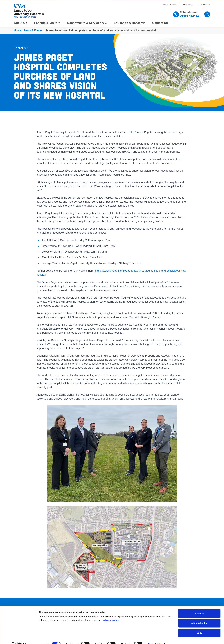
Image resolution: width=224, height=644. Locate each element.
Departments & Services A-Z (87, 23)
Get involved (187, 5)
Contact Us (160, 23)
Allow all (199, 608)
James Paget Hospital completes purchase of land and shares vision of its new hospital (101, 30)
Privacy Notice (111, 614)
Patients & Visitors (47, 23)
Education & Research (129, 23)
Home (18, 30)
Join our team (204, 5)
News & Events (170, 5)
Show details (155, 638)
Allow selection (199, 617)
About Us (21, 23)
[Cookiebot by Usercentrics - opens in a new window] (19, 638)
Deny (199, 627)
